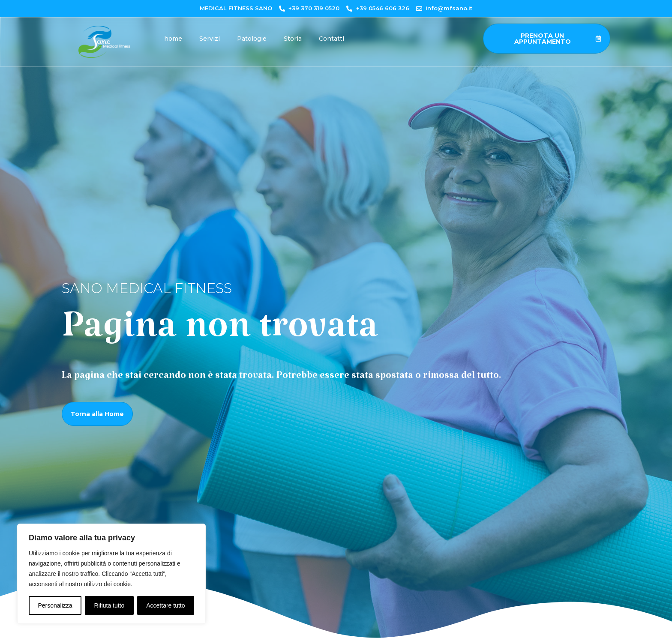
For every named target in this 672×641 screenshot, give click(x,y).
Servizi (210, 39)
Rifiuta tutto (109, 605)
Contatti (331, 39)
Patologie (252, 39)
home (173, 39)
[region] (111, 574)
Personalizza (55, 605)
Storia (293, 39)
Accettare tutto (165, 605)
